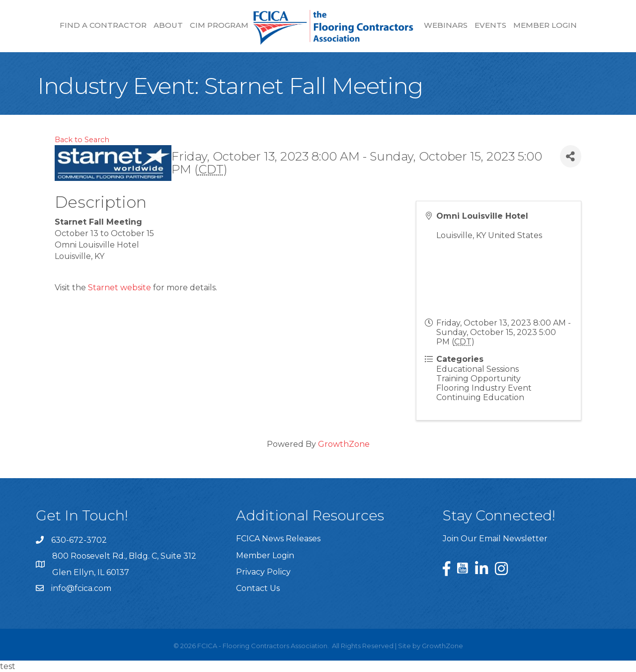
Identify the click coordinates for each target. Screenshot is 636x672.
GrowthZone (344, 444)
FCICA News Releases (278, 539)
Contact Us (258, 588)
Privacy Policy (263, 572)
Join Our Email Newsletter (495, 539)
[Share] (571, 156)
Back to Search (82, 140)
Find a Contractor (103, 25)
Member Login (545, 25)
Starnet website (119, 288)
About (168, 25)
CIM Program (219, 25)
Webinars (446, 25)
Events (490, 25)
